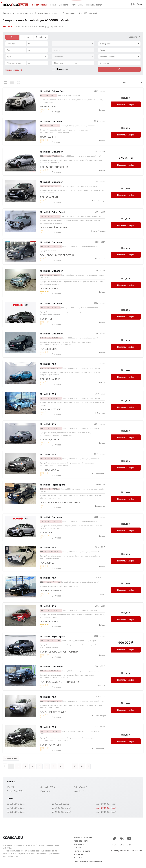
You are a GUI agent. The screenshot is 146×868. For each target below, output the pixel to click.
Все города (8, 26)
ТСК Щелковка (49, 349)
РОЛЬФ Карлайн (50, 197)
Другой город (57, 26)
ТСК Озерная (48, 563)
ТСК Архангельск (50, 409)
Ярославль (102, 685)
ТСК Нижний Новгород (54, 227)
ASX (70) (11, 786)
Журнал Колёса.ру (94, 5)
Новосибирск (101, 259)
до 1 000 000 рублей (61, 807)
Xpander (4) (79, 790)
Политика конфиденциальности (88, 860)
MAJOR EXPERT (48, 107)
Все (12, 37)
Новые (53, 5)
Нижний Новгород (99, 231)
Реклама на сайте (82, 850)
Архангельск (101, 413)
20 (75, 766)
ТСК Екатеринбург (51, 591)
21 (82, 766)
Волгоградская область (26, 26)
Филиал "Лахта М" (51, 470)
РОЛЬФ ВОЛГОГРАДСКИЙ (54, 167)
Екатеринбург (101, 594)
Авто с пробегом (81, 840)
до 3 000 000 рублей (106, 803)
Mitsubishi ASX (48, 364)
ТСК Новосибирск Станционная (60, 502)
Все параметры (14, 70)
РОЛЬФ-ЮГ (46, 319)
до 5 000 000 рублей (106, 811)
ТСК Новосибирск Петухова (57, 255)
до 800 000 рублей (16, 811)
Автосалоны (78, 5)
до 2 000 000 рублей (61, 811)
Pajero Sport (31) (82, 786)
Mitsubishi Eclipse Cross (53, 91)
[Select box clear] (137, 43)
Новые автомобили (83, 837)
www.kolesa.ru (9, 853)
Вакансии (78, 857)
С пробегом (64, 5)
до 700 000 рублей (16, 807)
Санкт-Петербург (100, 201)
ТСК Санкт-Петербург (53, 711)
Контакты (78, 853)
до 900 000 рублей (60, 803)
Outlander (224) (48, 786)
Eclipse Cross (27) (15, 790)
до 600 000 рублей (16, 803)
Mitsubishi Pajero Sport (52, 212)
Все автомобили (40, 5)
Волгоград (44, 26)
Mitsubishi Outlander (51, 121)
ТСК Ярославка (49, 288)
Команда (78, 847)
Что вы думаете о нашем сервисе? (127, 850)
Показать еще (11, 758)
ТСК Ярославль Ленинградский (60, 681)
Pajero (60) (45, 790)
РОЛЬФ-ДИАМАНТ (50, 379)
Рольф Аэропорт (51, 744)
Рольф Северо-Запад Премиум (59, 651)
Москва (103, 110)
